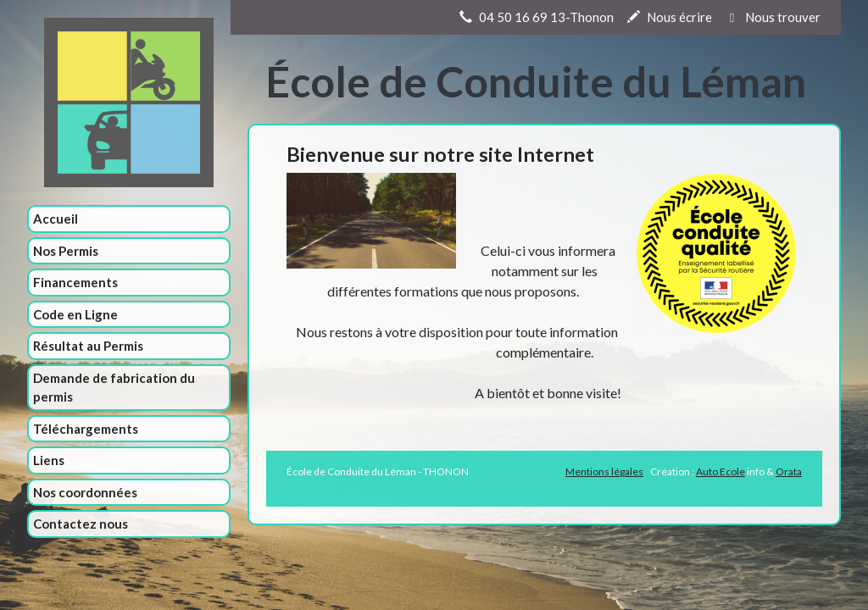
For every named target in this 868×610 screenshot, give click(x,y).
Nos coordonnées (85, 492)
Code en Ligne (75, 314)
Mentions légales (604, 471)
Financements (75, 282)
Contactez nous (81, 524)
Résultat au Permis (88, 346)
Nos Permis (66, 251)
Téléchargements (86, 429)
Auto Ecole (721, 471)
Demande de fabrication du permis (114, 388)
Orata (789, 471)
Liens (49, 460)
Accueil (56, 219)
